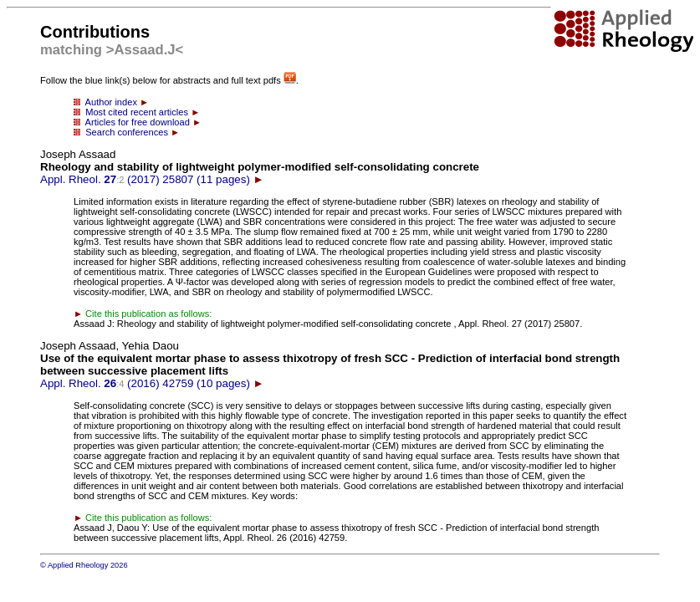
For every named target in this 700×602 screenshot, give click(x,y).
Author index (111, 102)
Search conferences (127, 132)
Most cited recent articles (137, 112)
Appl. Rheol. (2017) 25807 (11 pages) (260, 167)
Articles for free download (138, 122)
